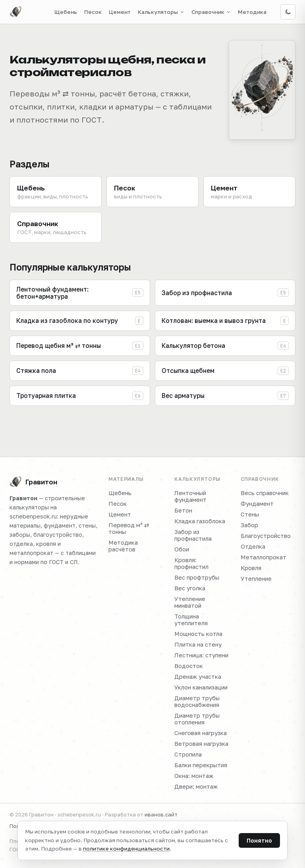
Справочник (211, 12)
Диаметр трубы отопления (197, 719)
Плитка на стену (198, 644)
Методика (252, 12)
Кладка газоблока (200, 521)
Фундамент (257, 504)
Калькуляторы (161, 12)
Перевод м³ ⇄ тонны (129, 528)
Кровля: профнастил (191, 563)
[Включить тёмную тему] (288, 12)
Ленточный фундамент (190, 496)
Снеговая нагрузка (201, 733)
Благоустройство (266, 536)
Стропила (188, 754)
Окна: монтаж (194, 776)
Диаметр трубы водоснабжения (197, 701)
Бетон (183, 510)
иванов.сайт (161, 814)
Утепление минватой (190, 602)
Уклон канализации (201, 687)
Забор (249, 525)
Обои (182, 549)
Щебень (66, 12)
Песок (93, 12)
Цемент (120, 12)
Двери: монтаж (196, 786)
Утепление (256, 579)
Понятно (259, 840)
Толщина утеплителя (191, 620)
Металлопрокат (263, 557)
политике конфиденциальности (126, 849)
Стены (250, 514)
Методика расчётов (123, 546)
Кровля (251, 568)
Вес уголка (190, 588)
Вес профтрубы (197, 577)
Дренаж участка (198, 677)
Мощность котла (198, 634)
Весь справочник (265, 493)
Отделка (253, 546)
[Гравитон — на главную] (15, 12)
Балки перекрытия (201, 765)
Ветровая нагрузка (201, 744)
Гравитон (33, 482)
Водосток (189, 666)
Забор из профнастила (193, 535)
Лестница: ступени (201, 655)
